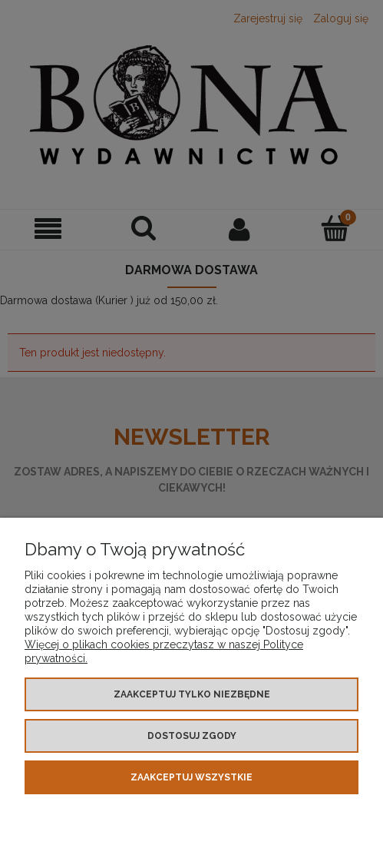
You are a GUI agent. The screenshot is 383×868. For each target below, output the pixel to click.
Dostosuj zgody (192, 736)
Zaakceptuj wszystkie (191, 777)
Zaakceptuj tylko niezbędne (192, 694)
